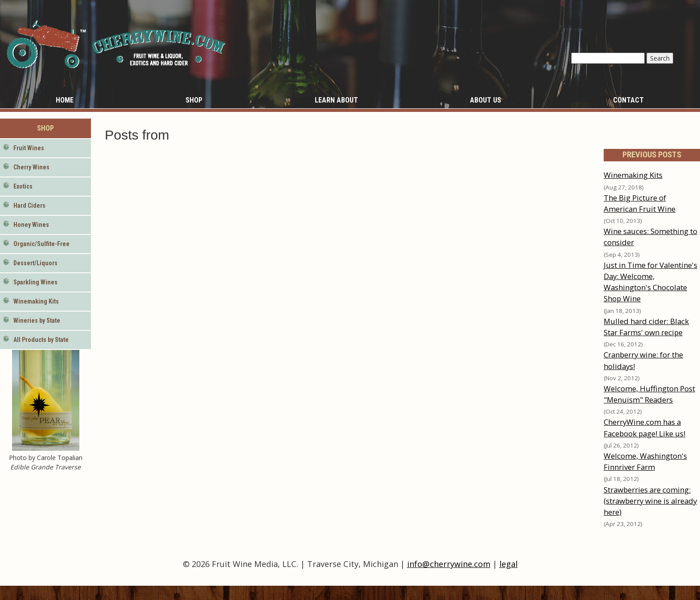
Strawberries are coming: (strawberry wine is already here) (650, 501)
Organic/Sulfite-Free (41, 244)
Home (65, 100)
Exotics (23, 186)
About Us (486, 100)
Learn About (336, 100)
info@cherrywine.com (449, 564)
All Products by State (41, 340)
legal (509, 564)
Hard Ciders (29, 205)
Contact (628, 100)
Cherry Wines (31, 167)
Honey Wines (31, 225)
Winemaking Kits (36, 301)
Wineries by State (37, 321)
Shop (194, 100)
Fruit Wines (29, 148)
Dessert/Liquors (35, 263)
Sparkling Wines (35, 282)
